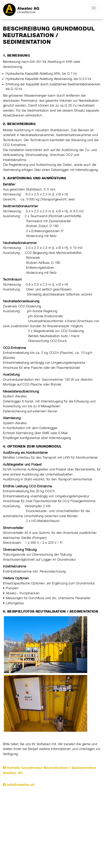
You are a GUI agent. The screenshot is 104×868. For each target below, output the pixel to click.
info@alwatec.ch (21, 785)
